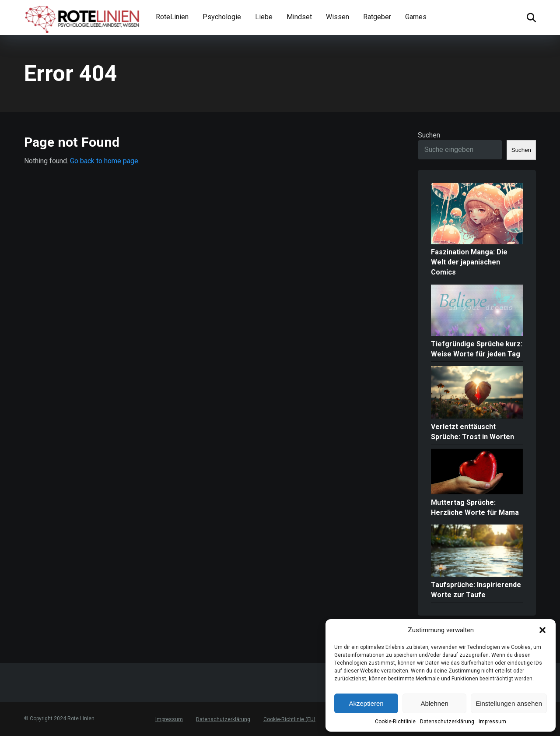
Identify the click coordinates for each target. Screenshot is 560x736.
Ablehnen (434, 703)
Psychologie (222, 17)
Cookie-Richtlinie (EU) (289, 719)
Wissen (338, 17)
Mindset (299, 17)
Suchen (429, 135)
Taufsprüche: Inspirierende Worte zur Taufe (476, 590)
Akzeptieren (366, 703)
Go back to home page (104, 161)
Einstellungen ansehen (509, 703)
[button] (542, 630)
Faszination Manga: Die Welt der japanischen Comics (469, 262)
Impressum (492, 722)
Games (416, 17)
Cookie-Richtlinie (395, 722)
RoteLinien (172, 17)
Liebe (264, 17)
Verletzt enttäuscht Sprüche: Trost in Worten (472, 432)
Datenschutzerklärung (447, 722)
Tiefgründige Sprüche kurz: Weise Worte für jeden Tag (477, 349)
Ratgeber (377, 17)
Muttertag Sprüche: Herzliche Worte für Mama (475, 507)
